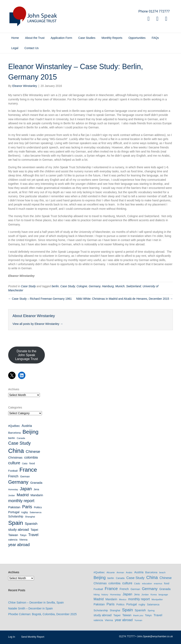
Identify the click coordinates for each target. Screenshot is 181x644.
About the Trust (35, 38)
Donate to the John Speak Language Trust (27, 355)
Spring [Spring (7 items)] (151, 610)
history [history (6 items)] (105, 595)
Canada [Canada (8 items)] (21, 438)
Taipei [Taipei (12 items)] (35, 530)
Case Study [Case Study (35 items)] (19, 443)
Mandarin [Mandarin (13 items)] (37, 495)
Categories (15, 407)
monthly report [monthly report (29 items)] (21, 501)
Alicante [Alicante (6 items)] (111, 572)
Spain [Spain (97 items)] (16, 523)
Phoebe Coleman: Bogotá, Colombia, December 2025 (42, 614)
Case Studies (87, 38)
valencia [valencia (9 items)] (13, 540)
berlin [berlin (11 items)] (12, 438)
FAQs (155, 38)
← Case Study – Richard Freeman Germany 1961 (40, 299)
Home (15, 38)
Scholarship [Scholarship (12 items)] (16, 516)
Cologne (82, 286)
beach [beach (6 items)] (162, 572)
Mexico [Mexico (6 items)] (123, 599)
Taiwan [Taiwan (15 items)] (13, 535)
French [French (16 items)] (13, 476)
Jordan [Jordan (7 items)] (12, 495)
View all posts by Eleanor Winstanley (38, 324)
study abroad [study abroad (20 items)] (19, 530)
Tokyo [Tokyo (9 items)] (23, 535)
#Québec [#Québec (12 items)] (14, 426)
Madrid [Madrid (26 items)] (23, 495)
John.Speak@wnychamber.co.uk (155, 636)
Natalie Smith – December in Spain (31, 608)
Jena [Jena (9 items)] (36, 489)
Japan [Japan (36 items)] (26, 489)
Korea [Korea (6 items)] (154, 595)
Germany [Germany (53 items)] (18, 482)
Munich (120, 286)
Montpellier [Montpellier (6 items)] (157, 599)
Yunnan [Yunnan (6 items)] (138, 620)
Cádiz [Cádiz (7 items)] (25, 463)
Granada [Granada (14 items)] (36, 483)
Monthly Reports (112, 38)
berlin (55, 286)
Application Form (61, 38)
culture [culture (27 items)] (14, 463)
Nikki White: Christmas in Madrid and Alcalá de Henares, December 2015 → (124, 299)
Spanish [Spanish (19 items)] (31, 524)
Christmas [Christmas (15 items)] (15, 457)
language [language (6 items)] (163, 595)
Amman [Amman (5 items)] (120, 572)
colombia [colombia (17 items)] (31, 457)
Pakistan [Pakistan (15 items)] (14, 507)
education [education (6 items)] (147, 583)
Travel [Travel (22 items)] (33, 535)
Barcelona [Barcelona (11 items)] (14, 433)
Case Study (28, 286)
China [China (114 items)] (16, 451)
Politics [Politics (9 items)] (38, 507)
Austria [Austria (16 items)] (27, 426)
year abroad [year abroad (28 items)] (19, 545)
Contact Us (31, 48)
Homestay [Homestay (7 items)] (13, 489)
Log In (12, 637)
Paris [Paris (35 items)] (27, 507)
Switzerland (133, 286)
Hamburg (108, 286)
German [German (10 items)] (25, 476)
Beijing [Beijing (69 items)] (31, 432)
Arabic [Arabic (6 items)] (129, 572)
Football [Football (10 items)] (13, 471)
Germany (95, 286)
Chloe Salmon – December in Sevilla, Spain (36, 602)
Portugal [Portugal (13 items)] (14, 512)
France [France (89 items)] (28, 470)
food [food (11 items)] (32, 463)
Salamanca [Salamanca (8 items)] (36, 512)
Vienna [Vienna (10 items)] (23, 540)
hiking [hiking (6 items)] (97, 595)
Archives (14, 389)
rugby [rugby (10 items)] (25, 512)
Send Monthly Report (33, 637)
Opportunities (137, 38)
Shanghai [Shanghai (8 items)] (30, 517)
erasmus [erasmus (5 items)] (158, 583)
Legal (15, 48)
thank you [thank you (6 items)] (138, 615)
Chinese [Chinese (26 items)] (33, 452)
